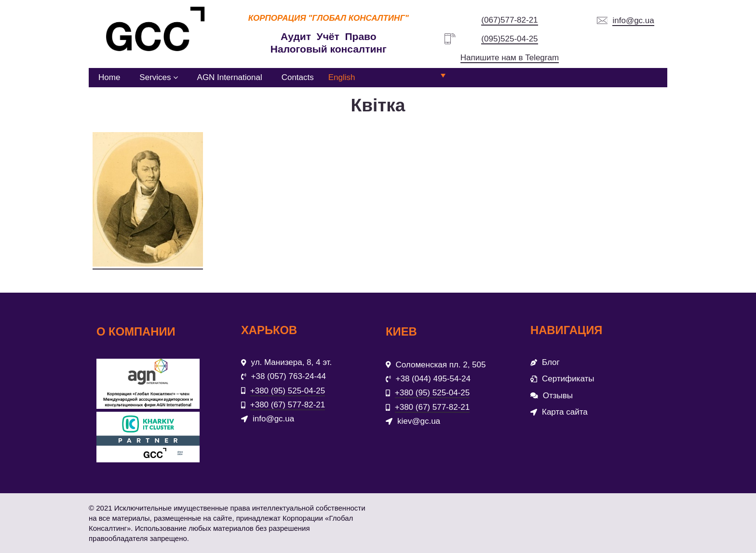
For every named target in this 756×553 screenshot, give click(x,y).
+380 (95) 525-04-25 (288, 391)
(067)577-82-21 (509, 20)
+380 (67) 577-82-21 (288, 405)
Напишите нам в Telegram (510, 58)
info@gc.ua (633, 20)
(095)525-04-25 (509, 39)
